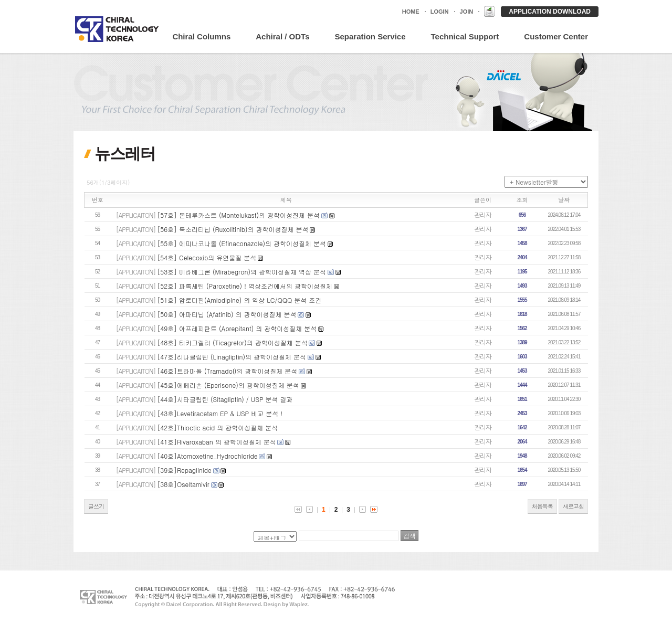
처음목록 (542, 506)
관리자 (483, 214)
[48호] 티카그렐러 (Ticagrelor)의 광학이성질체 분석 (232, 342)
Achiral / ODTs (282, 36)
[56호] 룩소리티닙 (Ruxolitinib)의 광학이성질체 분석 (233, 229)
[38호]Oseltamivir (183, 484)
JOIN (467, 12)
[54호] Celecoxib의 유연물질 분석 (207, 257)
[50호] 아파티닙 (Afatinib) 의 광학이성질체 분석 (227, 314)
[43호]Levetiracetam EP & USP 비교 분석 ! (220, 413)
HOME (411, 12)
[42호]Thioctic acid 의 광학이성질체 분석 (217, 427)
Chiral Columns (201, 36)
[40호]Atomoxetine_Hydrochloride (207, 456)
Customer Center (556, 36)
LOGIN (440, 12)
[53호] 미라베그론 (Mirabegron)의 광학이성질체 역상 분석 (241, 272)
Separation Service (370, 36)
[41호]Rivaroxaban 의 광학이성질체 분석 (216, 442)
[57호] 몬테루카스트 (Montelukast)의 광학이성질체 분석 (238, 215)
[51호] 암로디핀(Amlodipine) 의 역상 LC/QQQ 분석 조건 (239, 300)
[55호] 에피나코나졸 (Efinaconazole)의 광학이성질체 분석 (241, 243)
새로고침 (573, 506)
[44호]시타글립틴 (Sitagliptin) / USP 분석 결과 (225, 399)
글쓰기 (96, 506)
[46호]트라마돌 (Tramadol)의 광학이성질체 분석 (227, 371)
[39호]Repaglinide (184, 470)
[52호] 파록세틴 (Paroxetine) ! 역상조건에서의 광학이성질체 (245, 286)
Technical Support (465, 36)
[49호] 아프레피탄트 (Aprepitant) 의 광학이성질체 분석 (237, 328)
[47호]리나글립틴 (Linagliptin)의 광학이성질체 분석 (232, 357)
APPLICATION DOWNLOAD (550, 12)
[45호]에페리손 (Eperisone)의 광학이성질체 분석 (228, 385)
